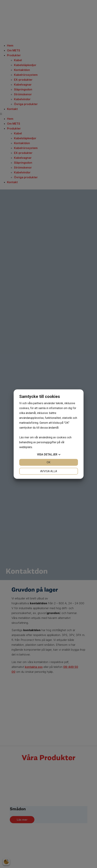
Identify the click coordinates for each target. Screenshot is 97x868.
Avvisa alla (49, 471)
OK (48, 462)
